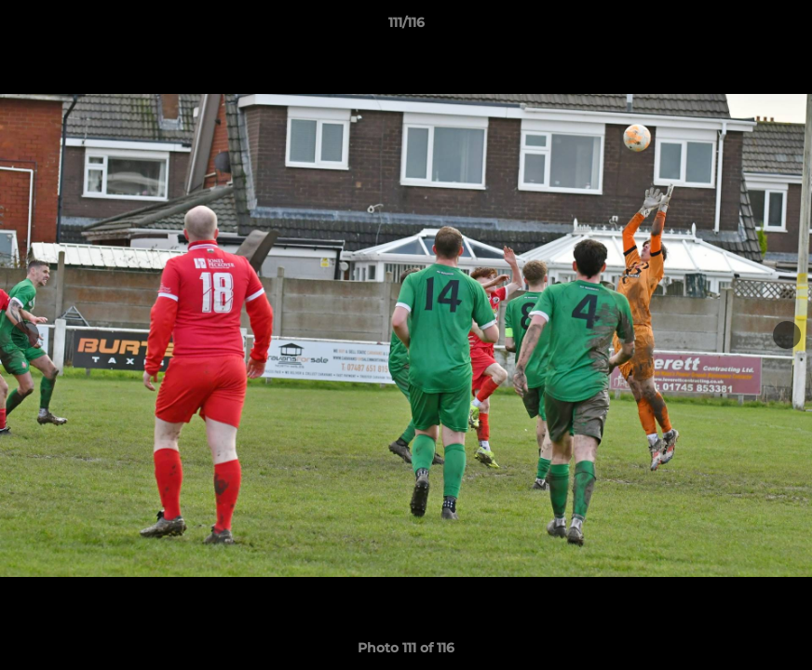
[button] (778, 27)
